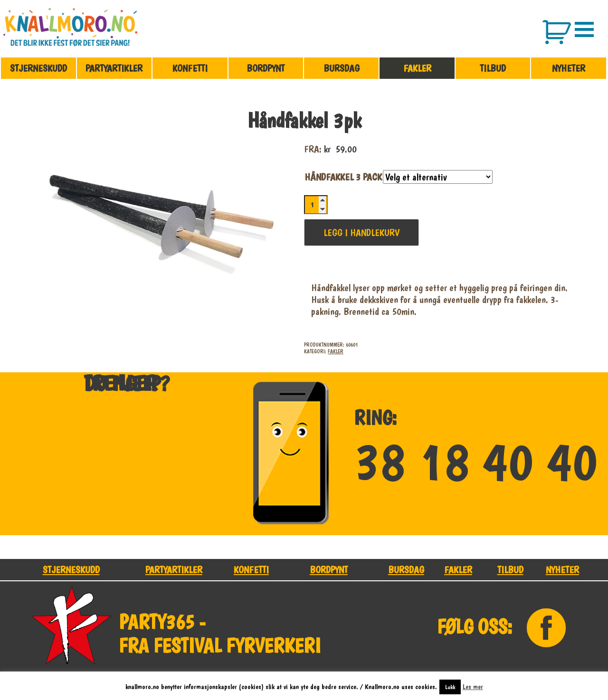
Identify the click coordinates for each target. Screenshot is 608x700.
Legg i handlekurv (361, 232)
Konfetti (190, 68)
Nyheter (569, 68)
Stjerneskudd (38, 68)
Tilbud (493, 68)
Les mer (473, 687)
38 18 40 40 (476, 463)
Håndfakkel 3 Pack (343, 177)
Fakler (417, 68)
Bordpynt (266, 68)
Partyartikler (114, 68)
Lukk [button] (450, 687)
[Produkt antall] (316, 205)
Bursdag (342, 68)
